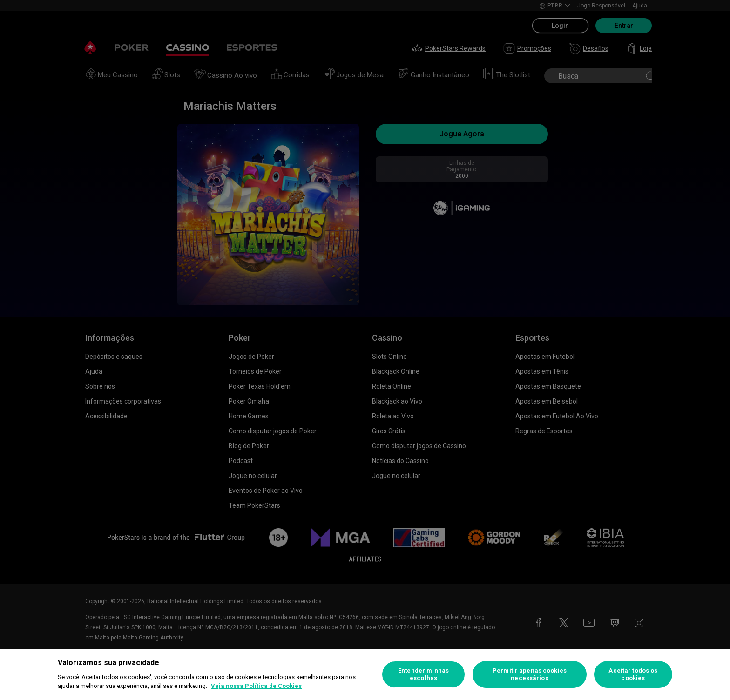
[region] (365, 674)
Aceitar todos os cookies (633, 674)
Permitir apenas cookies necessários (530, 674)
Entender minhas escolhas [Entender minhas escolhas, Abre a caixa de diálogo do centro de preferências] (423, 674)
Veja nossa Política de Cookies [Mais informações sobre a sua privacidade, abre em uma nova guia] (256, 686)
